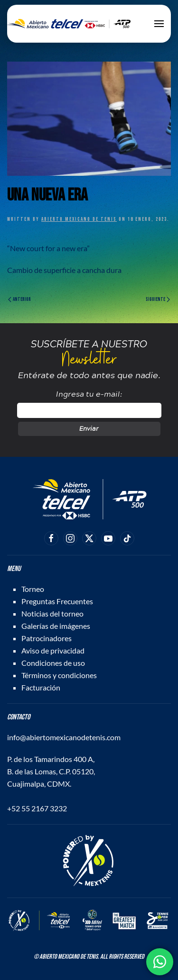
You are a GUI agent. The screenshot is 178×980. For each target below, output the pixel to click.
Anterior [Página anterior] (19, 299)
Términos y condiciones (59, 675)
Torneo (33, 589)
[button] (159, 24)
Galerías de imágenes (56, 626)
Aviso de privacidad (53, 650)
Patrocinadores (47, 638)
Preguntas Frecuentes (57, 601)
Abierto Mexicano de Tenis (79, 219)
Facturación (41, 687)
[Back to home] (69, 24)
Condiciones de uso (53, 663)
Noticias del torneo (52, 613)
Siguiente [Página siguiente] (158, 299)
